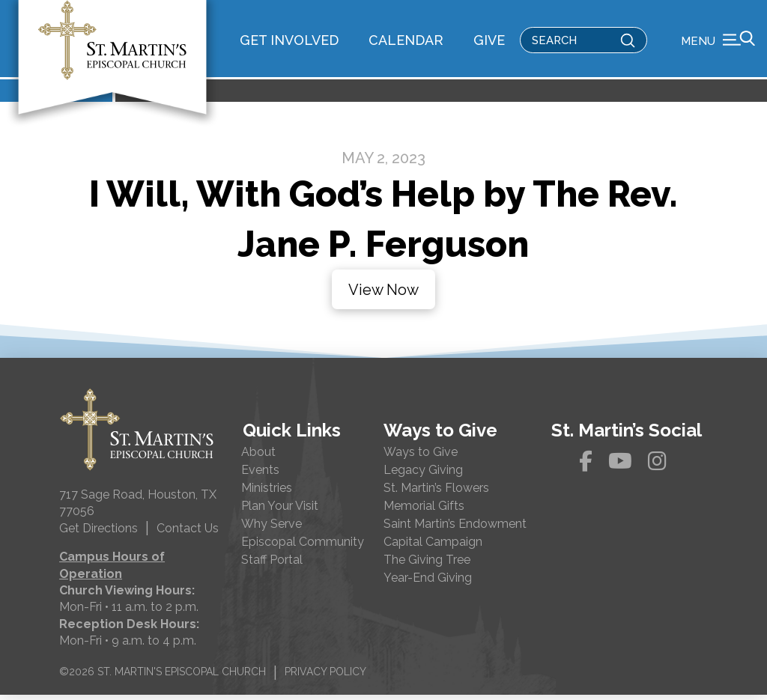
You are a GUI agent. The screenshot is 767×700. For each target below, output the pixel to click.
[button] (718, 41)
